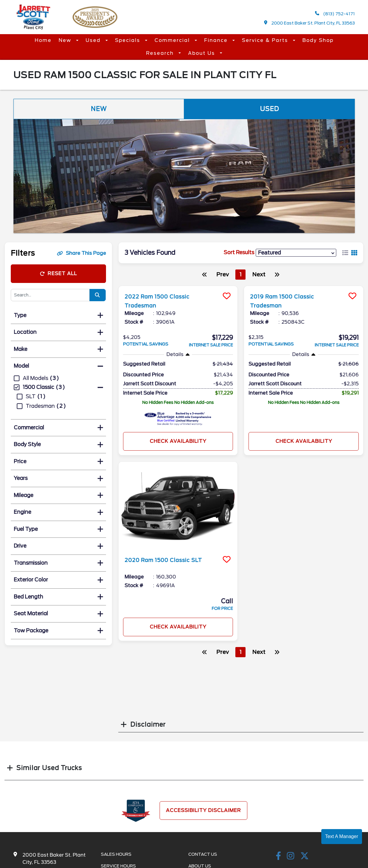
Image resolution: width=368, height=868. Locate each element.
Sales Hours (116, 854)
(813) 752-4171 (335, 14)
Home (43, 40)
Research (161, 53)
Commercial (173, 40)
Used (94, 40)
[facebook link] (278, 856)
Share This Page (81, 253)
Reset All (58, 274)
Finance (217, 40)
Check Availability (178, 441)
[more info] (178, 287)
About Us (202, 53)
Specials (128, 40)
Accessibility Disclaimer (203, 810)
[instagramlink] (291, 856)
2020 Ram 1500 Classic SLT (170, 560)
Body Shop (318, 40)
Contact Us (203, 854)
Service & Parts (266, 40)
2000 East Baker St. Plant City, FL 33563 (309, 23)
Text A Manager (342, 836)
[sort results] (296, 253)
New (66, 40)
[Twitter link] (305, 856)
